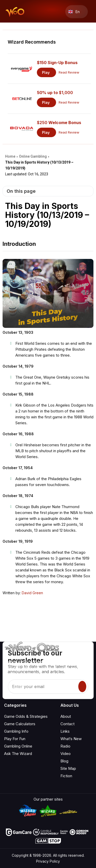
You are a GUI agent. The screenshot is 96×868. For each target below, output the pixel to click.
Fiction (66, 776)
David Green (32, 593)
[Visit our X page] (20, 688)
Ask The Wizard (18, 754)
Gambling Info (16, 731)
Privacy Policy (48, 861)
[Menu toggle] (90, 12)
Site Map (68, 768)
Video (66, 754)
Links (65, 731)
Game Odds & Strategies (26, 716)
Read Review (69, 72)
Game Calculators (20, 724)
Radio (65, 746)
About (66, 716)
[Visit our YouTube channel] (8, 688)
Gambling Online (18, 746)
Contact (67, 724)
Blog (64, 761)
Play (46, 72)
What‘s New (71, 739)
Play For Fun (15, 739)
